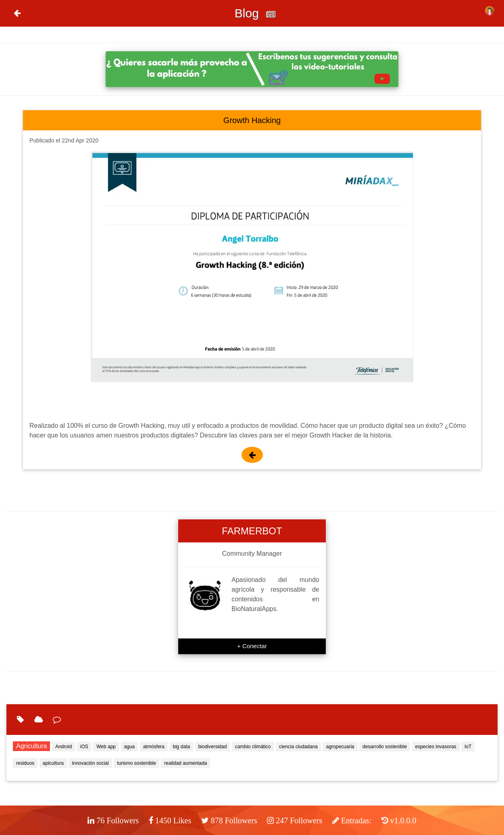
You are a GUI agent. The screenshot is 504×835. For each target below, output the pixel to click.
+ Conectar (252, 646)
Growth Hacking (252, 120)
